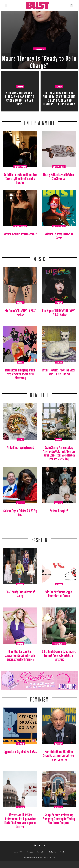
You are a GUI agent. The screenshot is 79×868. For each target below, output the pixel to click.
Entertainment (39, 49)
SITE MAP (52, 857)
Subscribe (41, 852)
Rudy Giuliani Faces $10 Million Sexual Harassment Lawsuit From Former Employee (59, 755)
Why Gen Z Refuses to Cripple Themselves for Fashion (59, 593)
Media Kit (52, 852)
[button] (6, 5)
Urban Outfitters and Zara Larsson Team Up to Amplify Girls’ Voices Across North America (20, 654)
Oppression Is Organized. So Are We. (20, 751)
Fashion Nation (59, 644)
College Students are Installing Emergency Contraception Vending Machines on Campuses (59, 818)
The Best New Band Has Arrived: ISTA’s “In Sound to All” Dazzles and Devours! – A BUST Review (59, 98)
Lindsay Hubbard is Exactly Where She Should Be (59, 176)
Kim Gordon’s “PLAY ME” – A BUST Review (20, 312)
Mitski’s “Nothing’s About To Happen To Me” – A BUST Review (59, 371)
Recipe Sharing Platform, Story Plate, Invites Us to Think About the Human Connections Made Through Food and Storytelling (59, 452)
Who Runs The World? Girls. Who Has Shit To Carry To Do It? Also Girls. (20, 98)
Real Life (20, 503)
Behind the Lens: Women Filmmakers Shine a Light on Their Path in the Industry (20, 178)
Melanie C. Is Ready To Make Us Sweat (59, 235)
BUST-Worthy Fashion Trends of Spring (20, 593)
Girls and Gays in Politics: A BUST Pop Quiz (20, 512)
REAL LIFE (40, 394)
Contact (30, 852)
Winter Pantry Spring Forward (20, 447)
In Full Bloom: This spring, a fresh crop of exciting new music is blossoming (20, 373)
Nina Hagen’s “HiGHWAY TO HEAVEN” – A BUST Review (59, 312)
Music (39, 258)
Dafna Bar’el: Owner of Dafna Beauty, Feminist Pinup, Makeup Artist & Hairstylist (59, 654)
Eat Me (20, 439)
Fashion (20, 86)
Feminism (39, 698)
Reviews (59, 86)
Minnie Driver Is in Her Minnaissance (20, 233)
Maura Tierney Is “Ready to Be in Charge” (39, 61)
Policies (63, 852)
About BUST (18, 852)
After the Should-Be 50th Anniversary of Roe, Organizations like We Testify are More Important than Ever (20, 820)
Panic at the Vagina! (59, 510)
